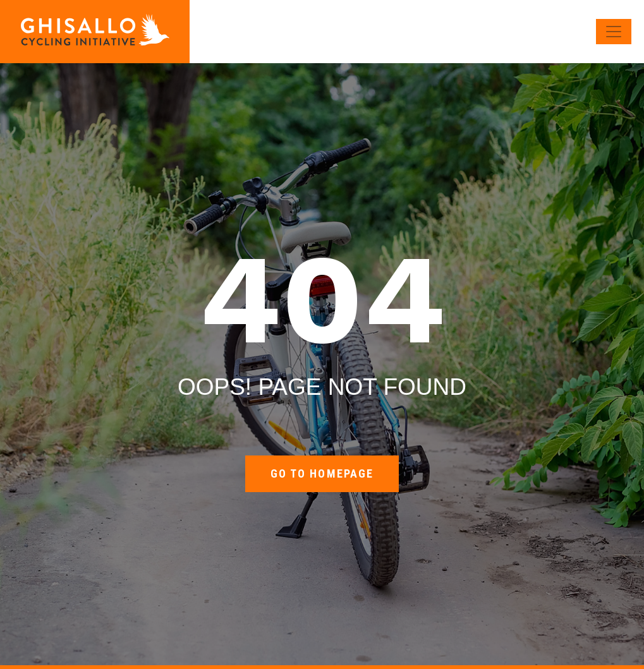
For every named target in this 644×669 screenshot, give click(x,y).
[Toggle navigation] (614, 32)
